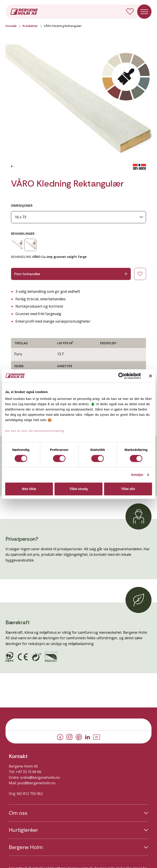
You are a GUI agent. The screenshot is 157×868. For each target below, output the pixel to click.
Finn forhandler (71, 274)
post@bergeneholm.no (36, 783)
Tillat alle (128, 489)
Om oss (18, 813)
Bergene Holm (26, 847)
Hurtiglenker (23, 830)
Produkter (30, 26)
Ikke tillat (29, 489)
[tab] (12, 166)
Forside (11, 26)
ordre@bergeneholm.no (40, 777)
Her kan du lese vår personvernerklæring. (35, 431)
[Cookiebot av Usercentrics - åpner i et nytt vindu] (121, 376)
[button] (78, 104)
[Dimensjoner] (78, 217)
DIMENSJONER (22, 205)
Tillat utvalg (78, 489)
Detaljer (137, 475)
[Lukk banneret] (150, 376)
